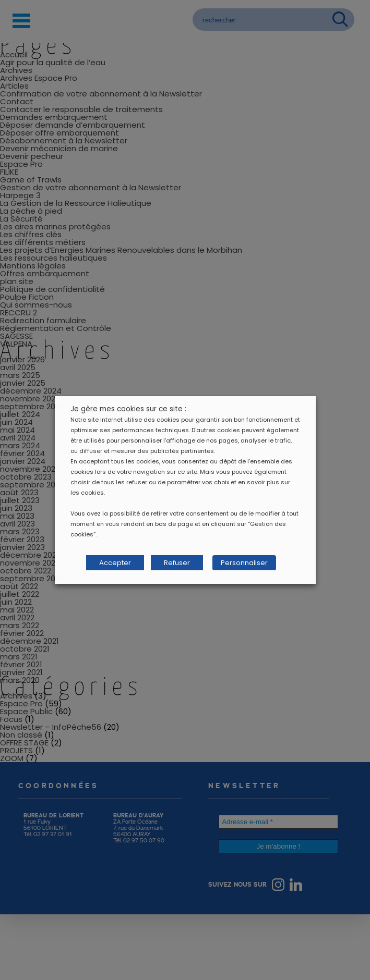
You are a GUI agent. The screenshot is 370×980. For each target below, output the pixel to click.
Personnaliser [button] (244, 563)
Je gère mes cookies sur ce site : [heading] (128, 409)
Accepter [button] (115, 563)
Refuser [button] (177, 563)
